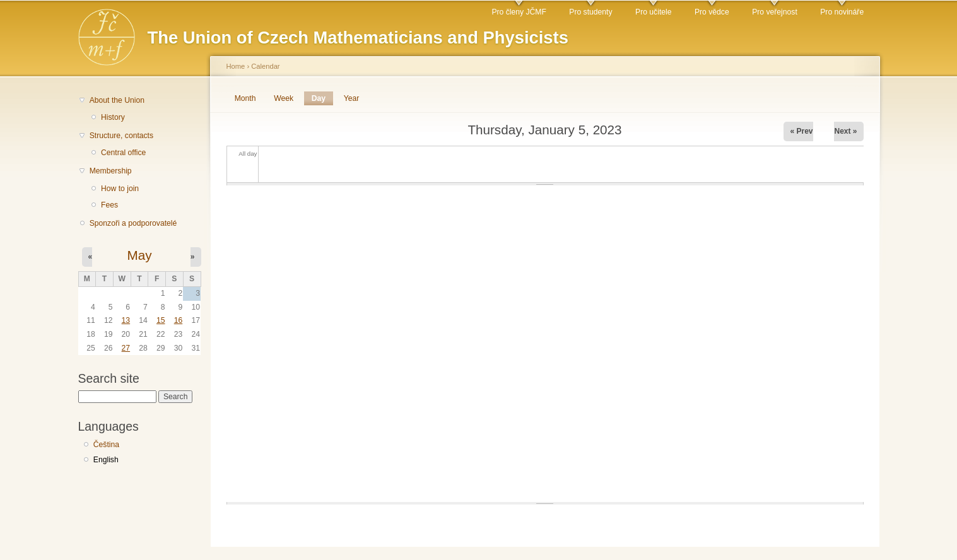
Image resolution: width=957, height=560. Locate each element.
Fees (109, 205)
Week (284, 98)
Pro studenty (590, 12)
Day (322, 98)
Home (236, 66)
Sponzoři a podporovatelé (133, 223)
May (139, 255)
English (106, 460)
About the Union (117, 100)
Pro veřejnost (775, 12)
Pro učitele (653, 12)
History (113, 117)
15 (161, 320)
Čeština (106, 445)
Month (245, 98)
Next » (845, 131)
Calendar (265, 66)
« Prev (801, 131)
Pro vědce (712, 12)
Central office (123, 153)
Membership (111, 171)
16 (179, 320)
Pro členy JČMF (519, 12)
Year (352, 98)
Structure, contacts (121, 136)
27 (126, 348)
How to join (120, 189)
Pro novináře (842, 12)
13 (126, 320)
